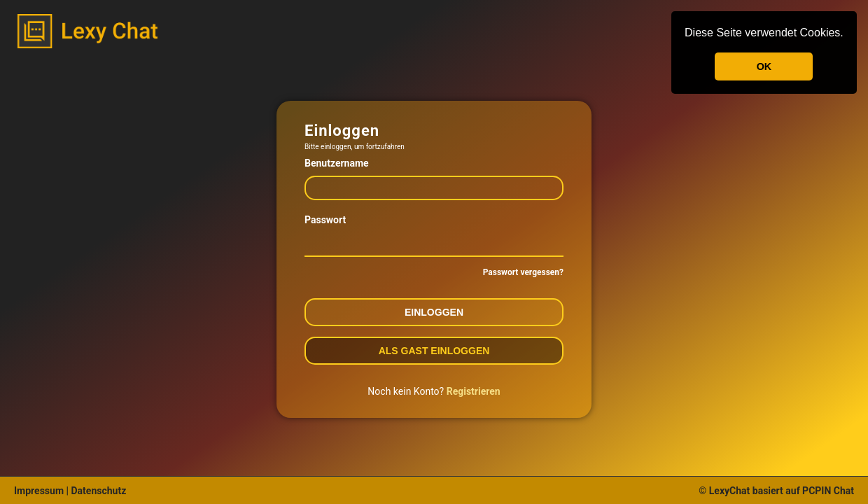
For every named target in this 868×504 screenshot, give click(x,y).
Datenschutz (97, 491)
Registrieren (474, 391)
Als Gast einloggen (434, 351)
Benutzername (337, 163)
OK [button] (764, 66)
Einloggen (434, 312)
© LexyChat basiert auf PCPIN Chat (776, 491)
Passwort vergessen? (523, 272)
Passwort (325, 220)
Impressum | (41, 491)
